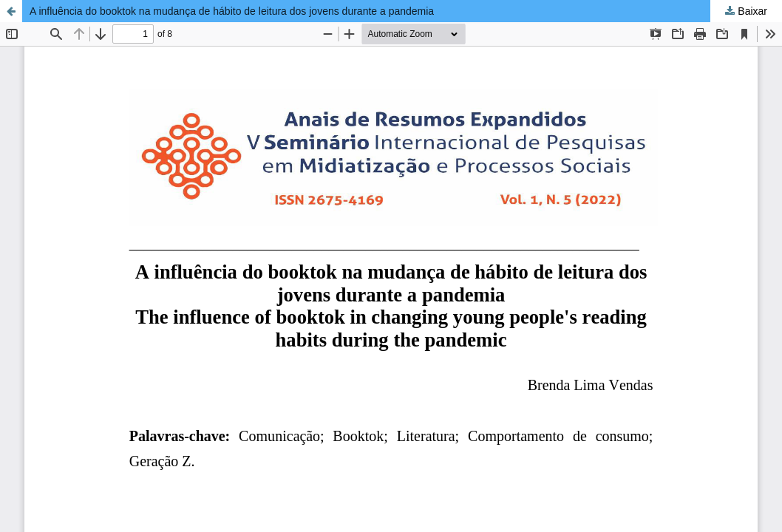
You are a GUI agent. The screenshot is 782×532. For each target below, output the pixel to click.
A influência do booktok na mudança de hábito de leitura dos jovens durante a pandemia (232, 11)
